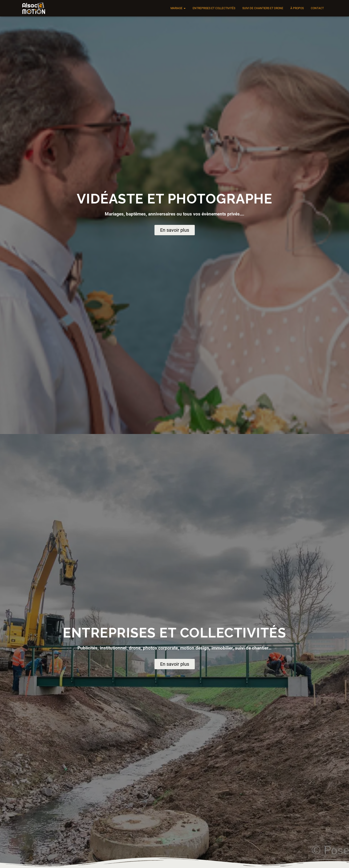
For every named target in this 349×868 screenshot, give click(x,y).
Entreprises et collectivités (214, 8)
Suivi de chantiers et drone (263, 8)
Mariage (178, 8)
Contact (317, 8)
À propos (297, 8)
